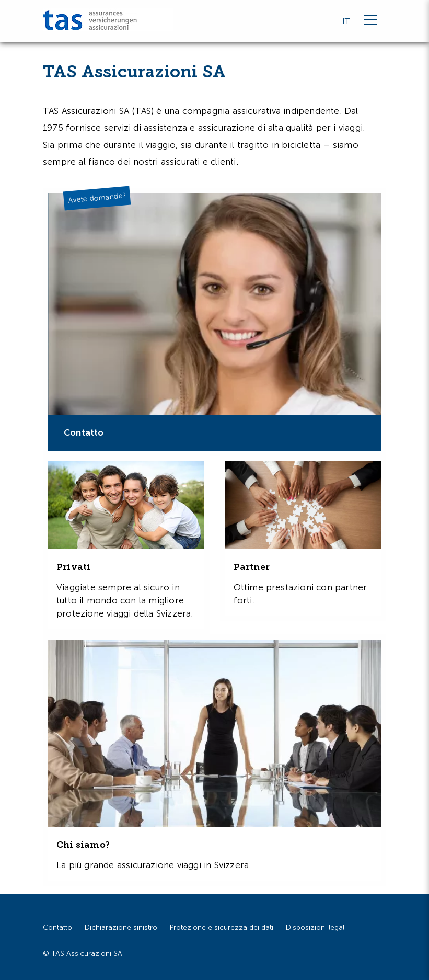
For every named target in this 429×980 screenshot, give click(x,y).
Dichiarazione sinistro (121, 927)
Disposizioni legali (316, 927)
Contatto (57, 927)
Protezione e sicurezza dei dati (222, 927)
